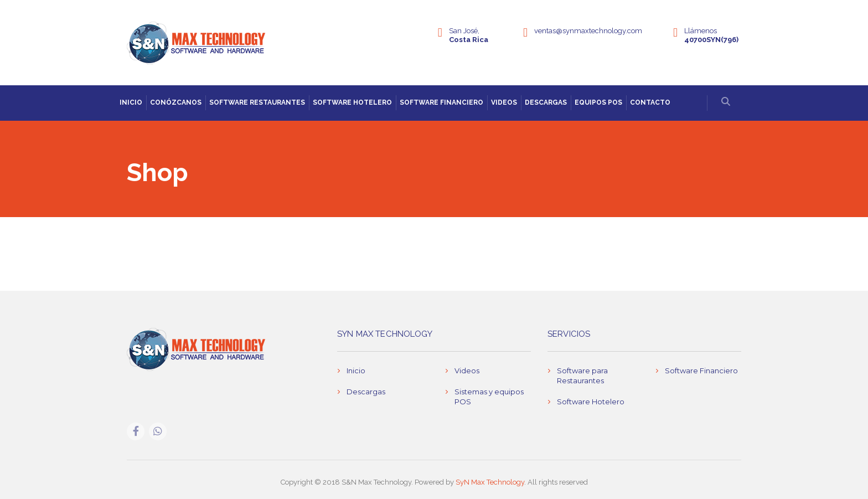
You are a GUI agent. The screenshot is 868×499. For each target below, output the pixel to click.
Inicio (131, 102)
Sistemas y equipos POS (489, 397)
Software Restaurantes (257, 102)
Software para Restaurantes (582, 375)
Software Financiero (441, 102)
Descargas (546, 102)
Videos (504, 102)
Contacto (650, 102)
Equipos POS (598, 102)
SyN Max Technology (490, 482)
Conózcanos (176, 102)
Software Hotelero (352, 102)
